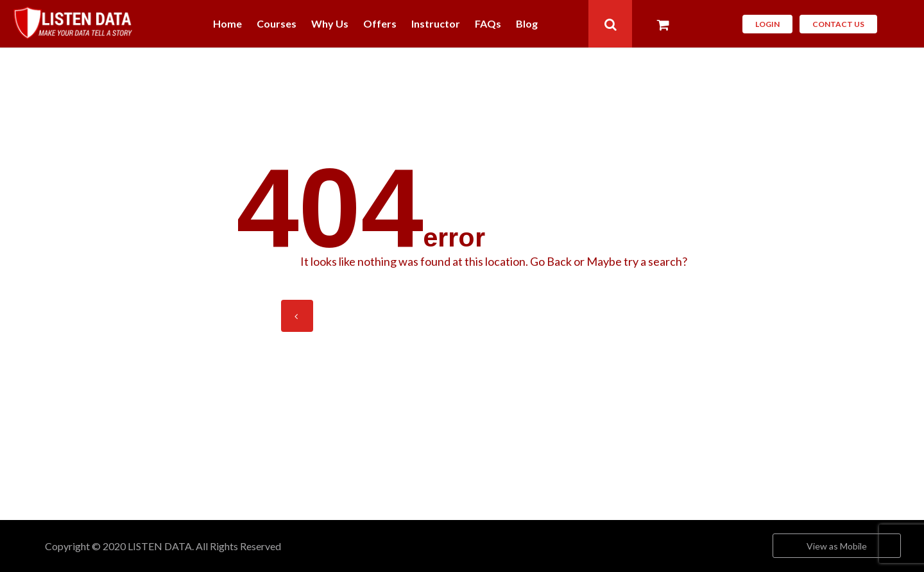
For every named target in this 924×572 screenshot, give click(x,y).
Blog (527, 24)
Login (767, 24)
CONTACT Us (838, 24)
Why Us (330, 24)
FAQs (488, 24)
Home (227, 24)
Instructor (436, 24)
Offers (380, 24)
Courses (277, 24)
